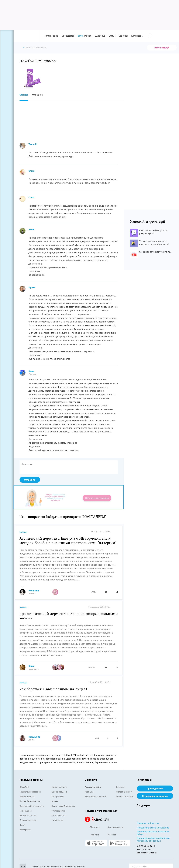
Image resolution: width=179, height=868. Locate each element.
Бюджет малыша (27, 797)
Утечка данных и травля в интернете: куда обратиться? (154, 243)
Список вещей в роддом (63, 806)
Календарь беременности (32, 806)
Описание (37, 95)
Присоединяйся (155, 788)
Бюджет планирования (30, 792)
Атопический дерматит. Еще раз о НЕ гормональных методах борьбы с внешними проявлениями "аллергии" (68, 540)
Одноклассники (113, 827)
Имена (55, 801)
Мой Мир (92, 835)
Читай (22, 825)
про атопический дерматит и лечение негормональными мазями (69, 616)
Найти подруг (162, 48)
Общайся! (24, 787)
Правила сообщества (148, 823)
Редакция (89, 792)
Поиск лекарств (59, 815)
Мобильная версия (124, 797)
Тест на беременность (30, 801)
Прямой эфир (51, 36)
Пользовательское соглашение (153, 828)
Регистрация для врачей (155, 796)
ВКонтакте (92, 827)
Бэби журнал (26, 811)
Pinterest (109, 835)
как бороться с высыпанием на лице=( (53, 689)
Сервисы (123, 36)
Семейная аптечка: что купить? (155, 252)
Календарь (137, 36)
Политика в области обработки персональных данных (153, 839)
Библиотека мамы (28, 815)
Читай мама (57, 820)
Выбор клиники (59, 787)
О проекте (91, 780)
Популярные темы (28, 820)
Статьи (112, 36)
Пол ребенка (58, 797)
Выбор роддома (60, 792)
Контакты (120, 787)
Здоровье (100, 36)
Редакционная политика (96, 797)
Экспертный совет (124, 792)
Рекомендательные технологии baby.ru (153, 833)
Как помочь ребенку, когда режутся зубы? (153, 232)
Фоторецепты (58, 811)
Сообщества (68, 36)
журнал (85, 36)
